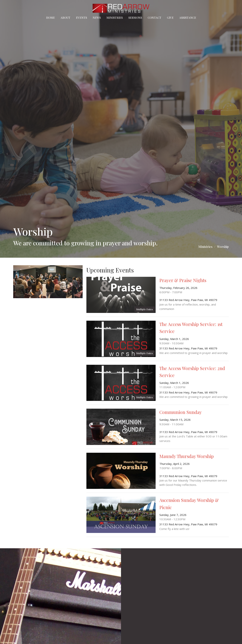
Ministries (115, 18)
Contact (154, 18)
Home (50, 18)
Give (170, 18)
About (65, 18)
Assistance (188, 18)
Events (81, 18)
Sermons (135, 18)
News (97, 18)
